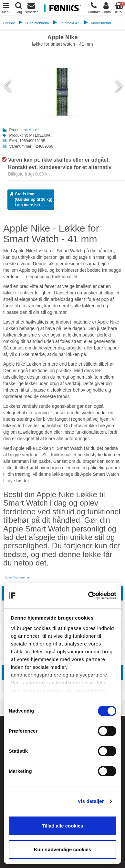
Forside (9, 23)
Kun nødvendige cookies (63, 849)
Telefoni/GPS (70, 23)
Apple (34, 130)
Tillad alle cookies (62, 826)
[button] (17, 578)
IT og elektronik (38, 23)
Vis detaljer (91, 801)
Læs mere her (28, 205)
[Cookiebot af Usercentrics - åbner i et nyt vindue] (89, 596)
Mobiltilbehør (101, 23)
